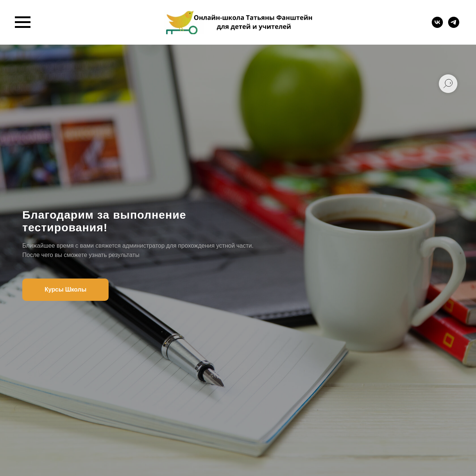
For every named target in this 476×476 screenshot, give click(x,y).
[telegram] (454, 26)
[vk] (437, 26)
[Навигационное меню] (23, 22)
